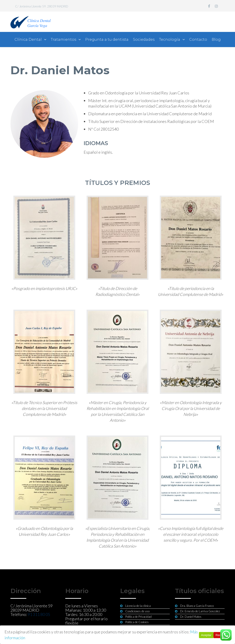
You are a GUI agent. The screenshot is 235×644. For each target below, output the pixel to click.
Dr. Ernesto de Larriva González (200, 611)
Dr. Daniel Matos (191, 617)
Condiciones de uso (137, 611)
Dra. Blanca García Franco (197, 606)
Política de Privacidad (138, 617)
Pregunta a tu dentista (107, 40)
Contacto (198, 40)
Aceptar (206, 635)
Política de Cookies (137, 622)
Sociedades (144, 40)
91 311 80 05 (39, 614)
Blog (216, 40)
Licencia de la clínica (138, 606)
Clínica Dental (28, 40)
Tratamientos (63, 40)
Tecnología (170, 40)
